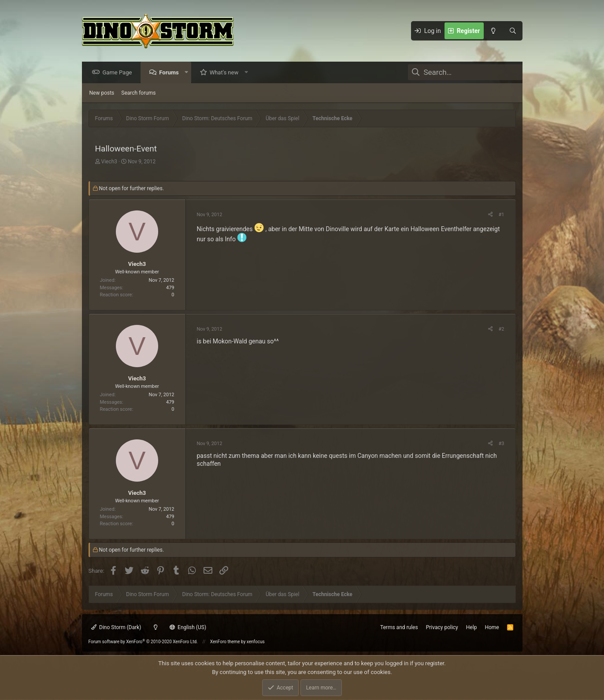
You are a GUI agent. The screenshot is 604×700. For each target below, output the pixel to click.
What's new (226, 73)
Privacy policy (442, 627)
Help (472, 627)
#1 (502, 215)
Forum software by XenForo (143, 642)
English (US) (188, 627)
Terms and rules (399, 627)
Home (492, 627)
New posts (102, 93)
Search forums (138, 93)
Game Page (120, 73)
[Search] (513, 31)
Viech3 (109, 162)
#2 (502, 330)
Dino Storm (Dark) (116, 627)
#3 (502, 444)
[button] (188, 73)
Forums (171, 73)
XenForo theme (225, 642)
